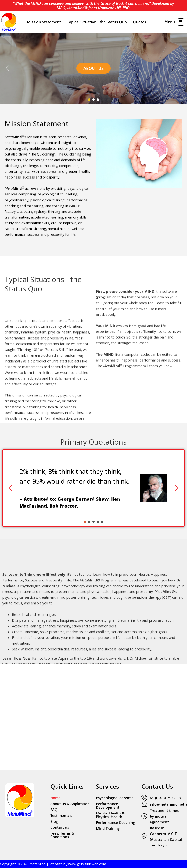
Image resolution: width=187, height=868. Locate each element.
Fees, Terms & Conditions (62, 835)
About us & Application (70, 804)
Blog (54, 821)
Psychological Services (115, 798)
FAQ (54, 810)
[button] (181, 22)
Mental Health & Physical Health (110, 815)
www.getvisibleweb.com (87, 864)
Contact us (60, 827)
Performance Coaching (115, 822)
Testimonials (61, 815)
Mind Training (108, 828)
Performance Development (108, 806)
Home (55, 798)
